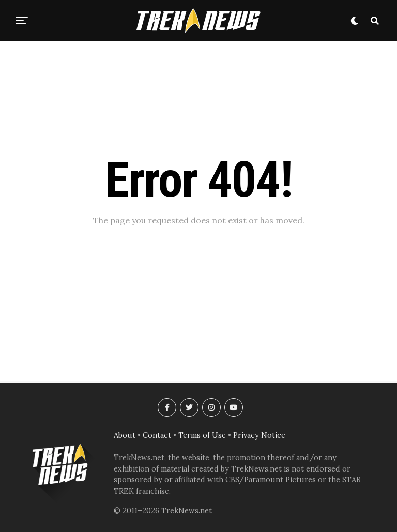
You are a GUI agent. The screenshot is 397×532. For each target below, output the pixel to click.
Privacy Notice (259, 435)
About (125, 435)
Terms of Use (202, 435)
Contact (157, 435)
